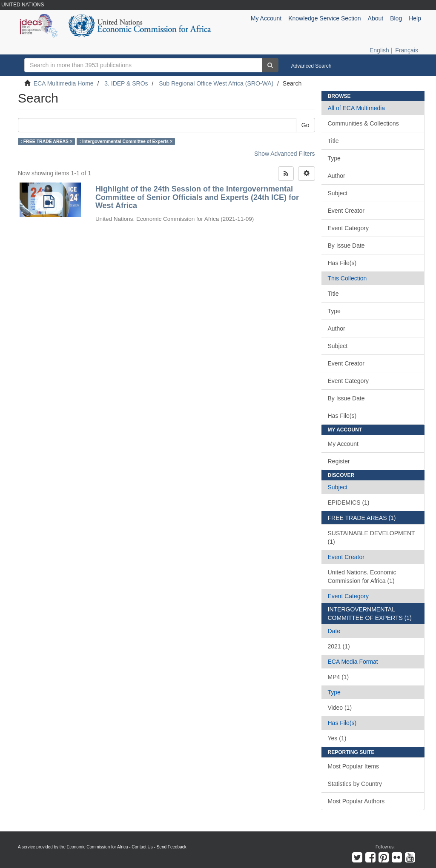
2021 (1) (339, 646)
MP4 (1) (338, 677)
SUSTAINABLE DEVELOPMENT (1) (371, 537)
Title (333, 141)
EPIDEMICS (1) (349, 503)
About (376, 18)
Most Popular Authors (356, 801)
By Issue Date (346, 246)
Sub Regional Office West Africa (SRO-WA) (216, 83)
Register (339, 461)
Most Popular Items (354, 766)
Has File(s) (342, 263)
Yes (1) (337, 738)
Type (334, 158)
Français (407, 50)
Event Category (349, 228)
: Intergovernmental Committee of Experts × (126, 141)
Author (337, 176)
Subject (338, 193)
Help (415, 18)
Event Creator (346, 211)
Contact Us (142, 847)
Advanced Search (311, 66)
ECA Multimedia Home (64, 83)
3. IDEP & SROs (126, 83)
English (379, 50)
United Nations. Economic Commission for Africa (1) (362, 577)
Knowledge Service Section (324, 18)
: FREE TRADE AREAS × (46, 141)
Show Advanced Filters (284, 154)
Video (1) (340, 708)
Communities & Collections (363, 123)
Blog (396, 18)
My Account (343, 444)
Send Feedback (172, 847)
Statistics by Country (355, 784)
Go (305, 125)
